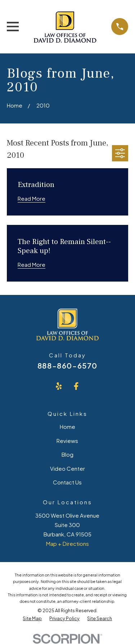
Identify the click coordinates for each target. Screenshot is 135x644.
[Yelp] (59, 386)
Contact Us (67, 482)
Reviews (67, 441)
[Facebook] (76, 386)
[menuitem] (32, 619)
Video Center (67, 468)
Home (67, 427)
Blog (67, 454)
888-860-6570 (67, 365)
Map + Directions (67, 543)
